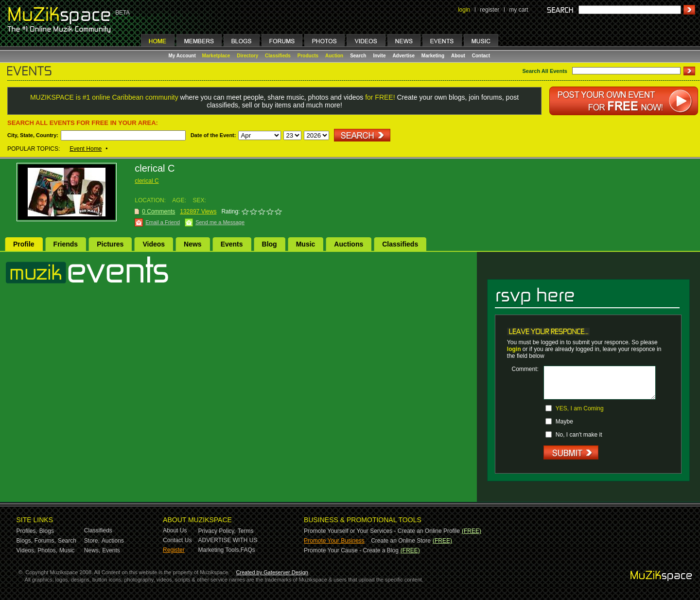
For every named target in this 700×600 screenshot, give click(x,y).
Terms (246, 531)
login (464, 10)
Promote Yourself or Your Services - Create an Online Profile (382, 531)
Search (358, 56)
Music (306, 244)
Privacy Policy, (217, 531)
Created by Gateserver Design (272, 572)
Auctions (349, 244)
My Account (183, 56)
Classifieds (278, 56)
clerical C (147, 181)
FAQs (248, 550)
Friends (66, 244)
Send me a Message (220, 222)
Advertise (403, 56)
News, (92, 550)
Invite (379, 56)
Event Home (86, 149)
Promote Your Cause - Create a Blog (351, 550)
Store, (92, 541)
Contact (481, 56)
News (193, 244)
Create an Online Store (401, 541)
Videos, (26, 550)
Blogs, (25, 541)
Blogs (47, 531)
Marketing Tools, (219, 550)
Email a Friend (163, 222)
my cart (518, 10)
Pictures (110, 244)
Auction (334, 56)
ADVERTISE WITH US (228, 540)
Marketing (433, 56)
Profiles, (27, 531)
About (458, 56)
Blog (270, 244)
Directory (247, 56)
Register (174, 550)
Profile (24, 244)
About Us (175, 530)
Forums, (45, 541)
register (490, 10)
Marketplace (216, 56)
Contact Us (177, 540)
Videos (154, 244)
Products (308, 56)
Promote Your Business (334, 541)
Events (232, 244)
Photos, (47, 550)
